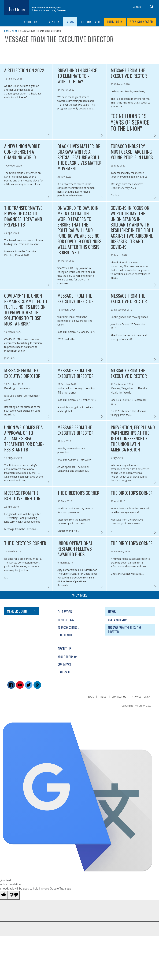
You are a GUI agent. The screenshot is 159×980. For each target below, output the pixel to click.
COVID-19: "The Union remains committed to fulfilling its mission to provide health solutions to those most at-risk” (26, 310)
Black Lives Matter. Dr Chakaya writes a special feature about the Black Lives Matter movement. (79, 157)
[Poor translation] (14, 895)
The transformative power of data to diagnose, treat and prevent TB (23, 216)
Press (103, 697)
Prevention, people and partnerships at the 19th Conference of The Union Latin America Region (133, 438)
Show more (80, 595)
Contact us (119, 697)
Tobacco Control (68, 628)
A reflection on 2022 (24, 70)
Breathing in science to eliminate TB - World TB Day (77, 76)
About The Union (67, 657)
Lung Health (65, 635)
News (15, 31)
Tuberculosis (66, 620)
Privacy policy (141, 697)
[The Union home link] (35, 7)
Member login (17, 611)
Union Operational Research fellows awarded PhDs (75, 549)
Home (7, 31)
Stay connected (141, 22)
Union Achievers (118, 620)
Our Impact (64, 664)
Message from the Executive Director (129, 73)
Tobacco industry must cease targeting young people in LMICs (132, 152)
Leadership (64, 672)
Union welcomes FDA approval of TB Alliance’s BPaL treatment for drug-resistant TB (24, 438)
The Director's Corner (78, 493)
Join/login (115, 22)
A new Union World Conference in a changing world (22, 152)
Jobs (91, 697)
